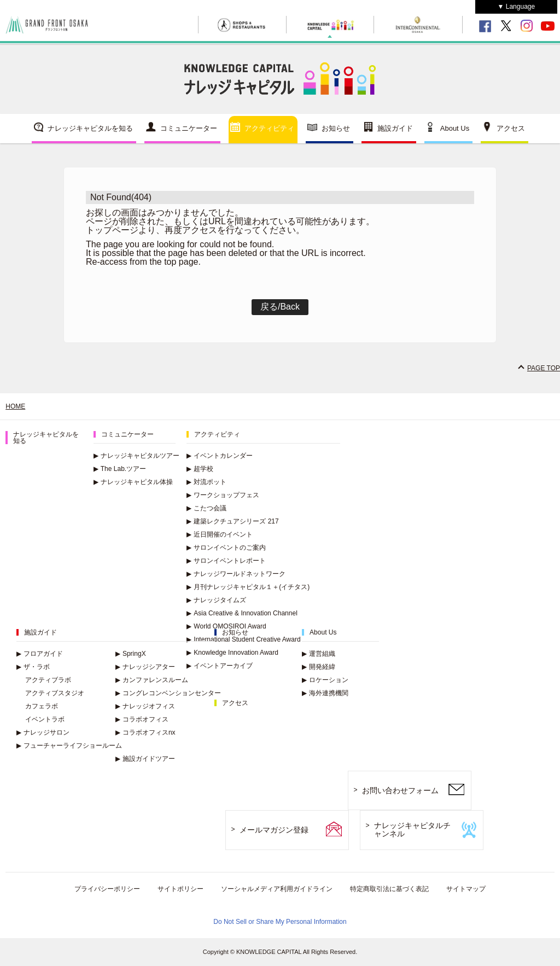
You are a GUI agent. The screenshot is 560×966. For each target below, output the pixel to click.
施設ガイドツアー (145, 759)
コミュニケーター (189, 128)
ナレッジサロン (43, 732)
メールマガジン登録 (274, 830)
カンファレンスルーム (152, 680)
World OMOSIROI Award (226, 626)
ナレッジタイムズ (216, 600)
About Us (455, 128)
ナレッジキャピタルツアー (136, 456)
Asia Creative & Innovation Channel (242, 613)
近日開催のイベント (220, 534)
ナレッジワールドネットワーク (236, 574)
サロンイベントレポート (226, 561)
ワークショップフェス (223, 495)
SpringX (131, 654)
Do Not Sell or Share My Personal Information (280, 922)
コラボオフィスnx (145, 732)
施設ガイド (395, 128)
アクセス (511, 128)
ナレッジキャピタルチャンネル (412, 830)
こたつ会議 (206, 508)
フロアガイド (40, 654)
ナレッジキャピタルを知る (90, 128)
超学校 (200, 469)
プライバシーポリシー (107, 889)
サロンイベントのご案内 (226, 548)
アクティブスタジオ (55, 693)
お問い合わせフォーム (400, 790)
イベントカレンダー (220, 456)
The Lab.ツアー (120, 469)
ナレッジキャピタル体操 (133, 482)
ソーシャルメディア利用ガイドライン (277, 889)
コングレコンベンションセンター (168, 693)
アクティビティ (269, 128)
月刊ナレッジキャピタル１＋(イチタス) (248, 587)
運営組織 (319, 654)
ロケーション (325, 680)
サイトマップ (466, 889)
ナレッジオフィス (145, 706)
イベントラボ (45, 719)
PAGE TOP (544, 368)
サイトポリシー (180, 889)
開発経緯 (319, 667)
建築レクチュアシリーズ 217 (232, 521)
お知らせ (336, 128)
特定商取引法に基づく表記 (389, 889)
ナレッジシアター (145, 667)
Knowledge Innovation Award (232, 653)
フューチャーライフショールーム (69, 746)
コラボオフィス (142, 719)
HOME (15, 406)
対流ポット (206, 482)
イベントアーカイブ (220, 666)
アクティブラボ (48, 680)
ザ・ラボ (33, 667)
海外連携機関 (325, 693)
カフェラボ (42, 706)
